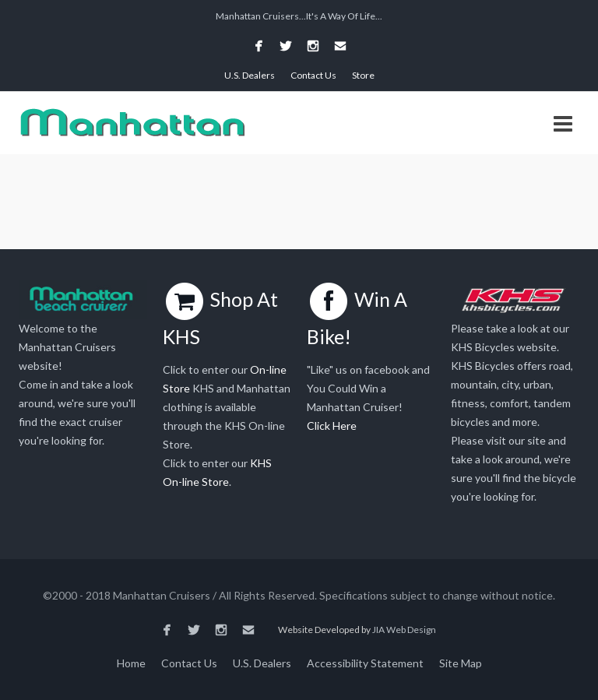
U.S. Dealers (250, 75)
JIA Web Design (404, 630)
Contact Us (313, 75)
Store (363, 75)
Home (131, 663)
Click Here (332, 426)
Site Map (461, 663)
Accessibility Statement (365, 663)
